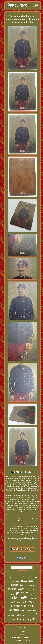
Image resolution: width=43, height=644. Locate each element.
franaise (11, 615)
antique (12, 589)
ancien (14, 598)
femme (21, 619)
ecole (28, 589)
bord (13, 602)
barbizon (15, 582)
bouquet (10, 577)
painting (14, 610)
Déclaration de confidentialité (22, 637)
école (36, 577)
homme (23, 585)
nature (33, 598)
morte (32, 585)
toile (24, 598)
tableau (27, 580)
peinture (22, 593)
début (32, 594)
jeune (13, 594)
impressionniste (31, 611)
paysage (16, 606)
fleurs (25, 615)
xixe (21, 589)
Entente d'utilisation (22, 640)
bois (23, 610)
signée (30, 577)
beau (24, 577)
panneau (28, 602)
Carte (22, 631)
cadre (12, 619)
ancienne (18, 577)
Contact (22, 634)
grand (19, 602)
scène (19, 615)
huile (33, 614)
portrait (29, 606)
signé (31, 619)
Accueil (22, 628)
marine (14, 585)
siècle (35, 589)
